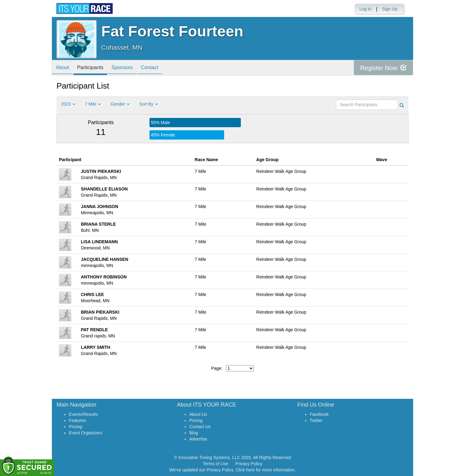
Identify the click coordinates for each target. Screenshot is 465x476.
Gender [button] (120, 104)
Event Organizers (86, 433)
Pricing (75, 427)
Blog (194, 433)
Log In (365, 9)
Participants (94, 68)
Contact (158, 68)
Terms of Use (216, 464)
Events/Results (83, 414)
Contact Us (200, 427)
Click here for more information (265, 470)
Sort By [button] (149, 104)
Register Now (383, 68)
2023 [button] (68, 104)
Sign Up (390, 9)
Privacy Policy (249, 464)
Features (77, 420)
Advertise (198, 439)
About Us (198, 414)
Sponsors (128, 68)
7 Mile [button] (93, 104)
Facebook (319, 414)
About (64, 68)
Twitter (316, 420)
